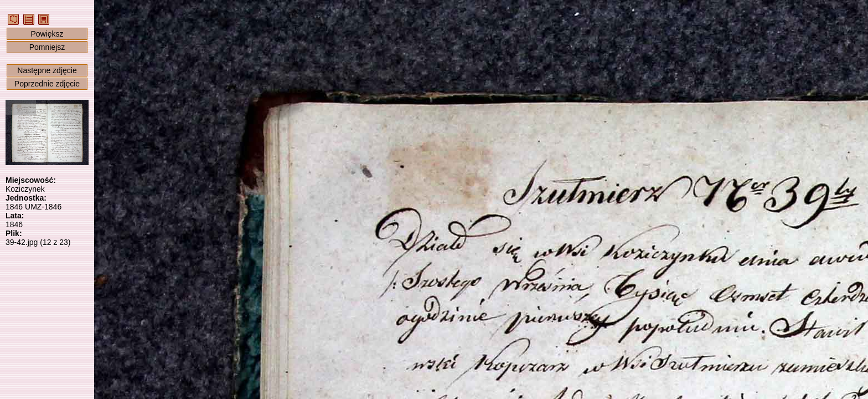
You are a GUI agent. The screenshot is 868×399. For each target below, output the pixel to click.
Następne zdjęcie (47, 70)
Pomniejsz (47, 47)
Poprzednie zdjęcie (47, 84)
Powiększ (47, 34)
